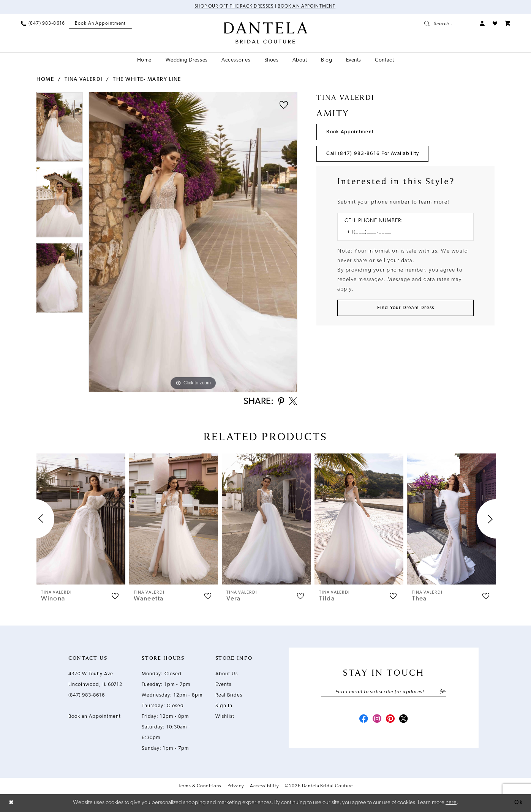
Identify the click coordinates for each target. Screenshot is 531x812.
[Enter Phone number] (402, 233)
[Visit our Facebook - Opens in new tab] (363, 720)
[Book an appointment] (100, 24)
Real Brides (229, 696)
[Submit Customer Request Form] (405, 308)
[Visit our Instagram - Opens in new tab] (377, 720)
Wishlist (225, 717)
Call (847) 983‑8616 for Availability (373, 154)
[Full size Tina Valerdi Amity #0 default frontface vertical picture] (193, 242)
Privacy (235, 787)
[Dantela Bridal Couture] (266, 33)
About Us (227, 674)
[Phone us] (43, 24)
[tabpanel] (60, 130)
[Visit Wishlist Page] (495, 24)
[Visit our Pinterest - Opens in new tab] (390, 720)
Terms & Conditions (200, 787)
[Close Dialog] (11, 803)
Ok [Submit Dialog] (518, 803)
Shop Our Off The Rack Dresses (234, 7)
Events (223, 685)
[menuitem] (43, 24)
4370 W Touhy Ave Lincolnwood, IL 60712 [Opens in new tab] (95, 680)
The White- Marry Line (147, 80)
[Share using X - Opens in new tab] (293, 402)
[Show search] (448, 24)
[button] (482, 24)
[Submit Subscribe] (443, 692)
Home (45, 80)
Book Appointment (350, 132)
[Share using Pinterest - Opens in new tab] (281, 402)
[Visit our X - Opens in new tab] (404, 720)
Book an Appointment (307, 7)
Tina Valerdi (84, 80)
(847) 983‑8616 (87, 696)
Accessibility (264, 787)
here (451, 803)
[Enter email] (384, 692)
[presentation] (81, 519)
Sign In (224, 706)
